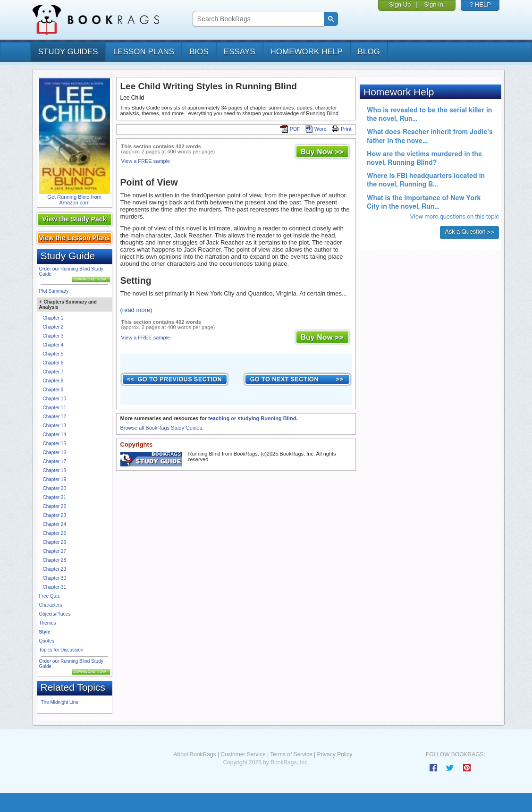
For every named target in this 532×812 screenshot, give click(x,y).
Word (316, 129)
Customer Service (243, 754)
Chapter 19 (55, 479)
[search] (258, 19)
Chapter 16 (55, 453)
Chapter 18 (55, 470)
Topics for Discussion (61, 650)
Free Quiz (50, 596)
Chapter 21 (55, 497)
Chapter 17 (55, 461)
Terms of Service (291, 754)
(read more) (136, 310)
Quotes (47, 641)
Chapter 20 (55, 488)
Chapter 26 (55, 542)
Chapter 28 (55, 560)
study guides (68, 52)
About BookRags (194, 754)
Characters (51, 605)
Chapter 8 (53, 381)
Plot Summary (54, 291)
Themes (48, 623)
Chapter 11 (55, 408)
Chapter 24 (55, 524)
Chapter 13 (55, 426)
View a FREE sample (146, 161)
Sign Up (400, 4)
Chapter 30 (55, 578)
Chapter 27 (55, 551)
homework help (307, 52)
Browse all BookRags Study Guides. (162, 428)
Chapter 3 (53, 336)
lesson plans (144, 52)
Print (342, 129)
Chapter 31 (55, 587)
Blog (369, 52)
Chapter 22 (55, 506)
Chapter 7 (53, 372)
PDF (290, 129)
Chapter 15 (55, 444)
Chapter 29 (55, 569)
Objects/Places (55, 614)
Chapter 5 (53, 354)
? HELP (480, 4)
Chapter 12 (55, 417)
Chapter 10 (55, 399)
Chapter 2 (53, 327)
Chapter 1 (53, 318)
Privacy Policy (334, 754)
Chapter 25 (55, 533)
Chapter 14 (55, 435)
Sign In (433, 4)
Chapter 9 (53, 390)
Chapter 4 (53, 345)
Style (45, 632)
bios (199, 52)
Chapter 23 (55, 515)
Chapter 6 (53, 363)
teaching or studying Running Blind (252, 418)
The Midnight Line (60, 702)
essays (240, 52)
